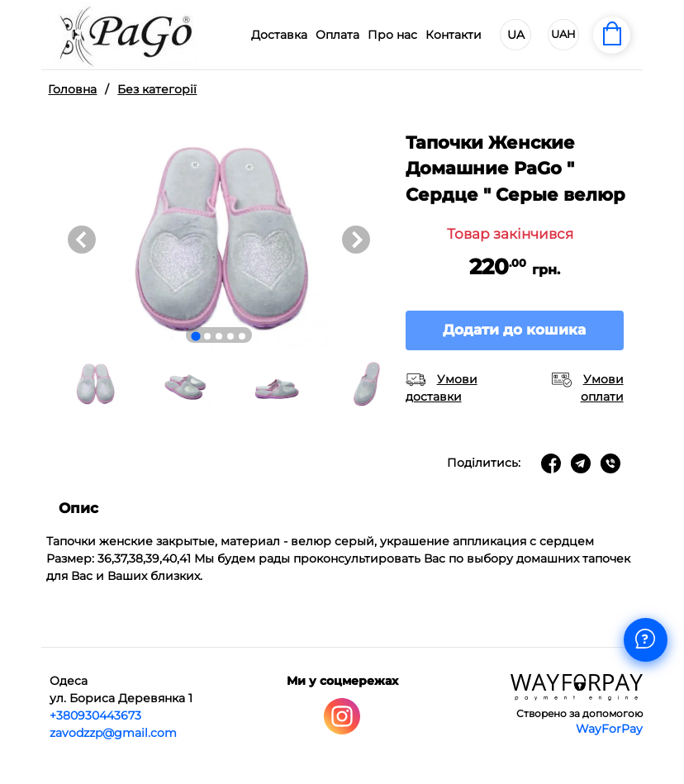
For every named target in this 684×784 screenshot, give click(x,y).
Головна (72, 89)
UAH (563, 34)
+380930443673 (95, 715)
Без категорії (157, 89)
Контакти (454, 35)
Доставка (279, 35)
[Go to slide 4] (230, 336)
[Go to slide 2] (207, 336)
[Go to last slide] (82, 240)
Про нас (392, 35)
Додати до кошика (514, 330)
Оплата (337, 35)
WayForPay (609, 729)
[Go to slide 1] (195, 336)
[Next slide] (356, 240)
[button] (95, 384)
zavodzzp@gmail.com (113, 733)
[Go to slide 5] (242, 336)
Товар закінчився (510, 234)
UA (516, 35)
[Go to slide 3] (219, 336)
